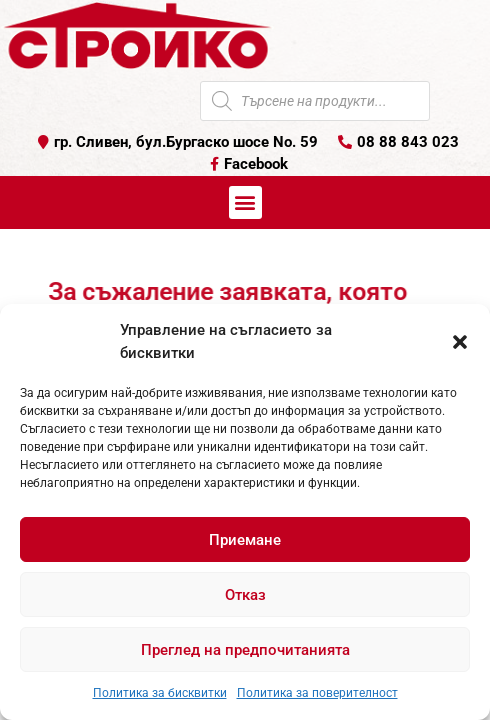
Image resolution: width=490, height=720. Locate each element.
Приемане (245, 540)
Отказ (245, 595)
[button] (460, 342)
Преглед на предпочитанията (245, 650)
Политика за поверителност (317, 693)
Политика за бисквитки (160, 693)
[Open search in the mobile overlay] (315, 101)
